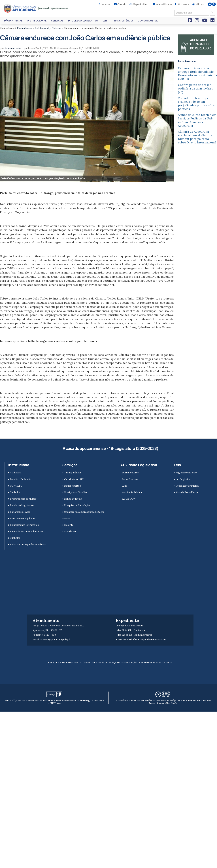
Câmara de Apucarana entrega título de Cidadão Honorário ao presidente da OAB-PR (197, 73)
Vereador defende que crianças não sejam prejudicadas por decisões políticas (196, 103)
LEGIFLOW (129, 499)
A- (214, 4)
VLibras (200, 4)
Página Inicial (13, 21)
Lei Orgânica (183, 479)
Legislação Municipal (187, 486)
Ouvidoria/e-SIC (148, 21)
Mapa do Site (140, 4)
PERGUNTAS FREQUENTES (157, 662)
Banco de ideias (73, 499)
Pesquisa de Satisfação (77, 505)
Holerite (69, 525)
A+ (210, 4)
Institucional (37, 21)
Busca (173, 10)
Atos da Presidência (187, 492)
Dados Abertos (73, 486)
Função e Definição (21, 479)
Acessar (107, 4)
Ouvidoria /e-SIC (74, 479)
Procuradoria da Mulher (23, 499)
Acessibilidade (164, 4)
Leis (105, 21)
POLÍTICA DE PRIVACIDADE (66, 662)
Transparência (123, 21)
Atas (125, 486)
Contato (122, 4)
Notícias (56, 28)
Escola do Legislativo (22, 505)
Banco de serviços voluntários (27, 531)
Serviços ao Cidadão (75, 492)
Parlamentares (130, 473)
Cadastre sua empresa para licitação (84, 512)
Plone (57, 703)
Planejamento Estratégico (24, 525)
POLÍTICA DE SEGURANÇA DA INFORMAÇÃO (111, 662)
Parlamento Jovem (20, 512)
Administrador (13, 48)
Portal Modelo (56, 701)
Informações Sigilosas (23, 518)
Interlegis (86, 701)
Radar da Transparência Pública (28, 544)
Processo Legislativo (83, 21)
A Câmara (15, 473)
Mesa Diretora (130, 479)
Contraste (184, 4)
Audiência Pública (132, 492)
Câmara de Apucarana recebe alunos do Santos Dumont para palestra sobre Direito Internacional (197, 137)
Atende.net (70, 531)
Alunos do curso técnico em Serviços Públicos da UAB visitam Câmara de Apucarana (197, 120)
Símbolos (15, 492)
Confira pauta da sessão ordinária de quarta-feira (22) (196, 88)
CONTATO (16, 486)
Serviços (57, 21)
